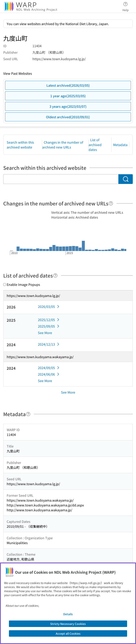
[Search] (126, 179)
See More (45, 333)
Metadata (120, 145)
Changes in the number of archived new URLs (63, 145)
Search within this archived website (20, 145)
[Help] (111, 203)
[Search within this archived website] (61, 179)
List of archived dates (95, 145)
